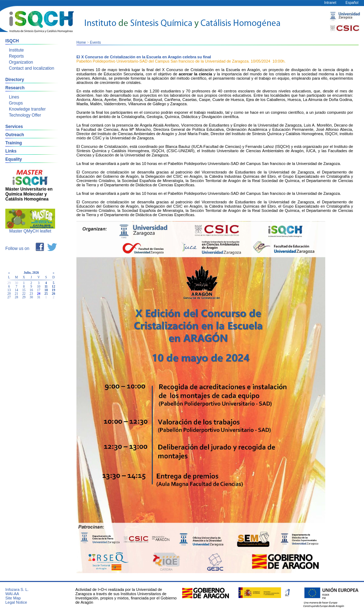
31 (39, 297)
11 (46, 287)
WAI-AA (12, 594)
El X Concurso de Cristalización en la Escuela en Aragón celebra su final (144, 57)
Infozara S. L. (17, 589)
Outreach (15, 135)
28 (17, 297)
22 (24, 294)
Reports (16, 56)
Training (14, 143)
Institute (16, 50)
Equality (14, 159)
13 (9, 290)
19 (53, 290)
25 (46, 294)
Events (95, 42)
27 (9, 297)
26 (53, 294)
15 (24, 290)
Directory (15, 80)
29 (24, 297)
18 (46, 290)
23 (31, 294)
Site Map (13, 598)
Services (14, 127)
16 (31, 290)
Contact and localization (31, 68)
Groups (16, 103)
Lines (14, 97)
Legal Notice (16, 602)
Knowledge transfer (27, 109)
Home (81, 42)
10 (39, 287)
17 (39, 290)
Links (11, 151)
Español (352, 3)
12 (53, 287)
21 (17, 294)
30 (31, 297)
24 (39, 294)
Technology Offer (25, 115)
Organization (21, 62)
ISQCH (12, 41)
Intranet (330, 3)
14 (17, 290)
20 (9, 294)
